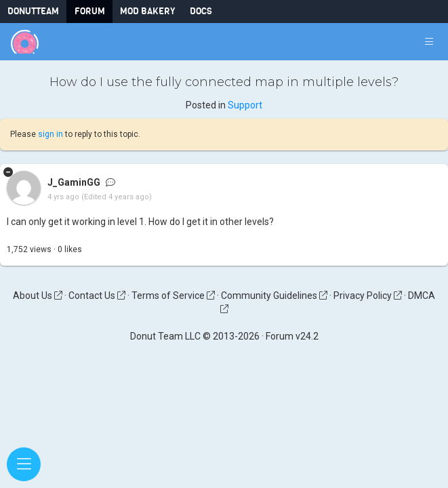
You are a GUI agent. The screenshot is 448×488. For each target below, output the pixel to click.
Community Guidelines (274, 296)
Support (245, 105)
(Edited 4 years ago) (117, 198)
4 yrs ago (63, 198)
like (70, 249)
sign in (50, 134)
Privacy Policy (368, 296)
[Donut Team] (25, 42)
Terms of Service (173, 296)
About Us (38, 296)
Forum (90, 11)
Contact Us (97, 296)
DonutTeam (33, 11)
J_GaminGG (74, 183)
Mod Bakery (147, 11)
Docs (201, 11)
